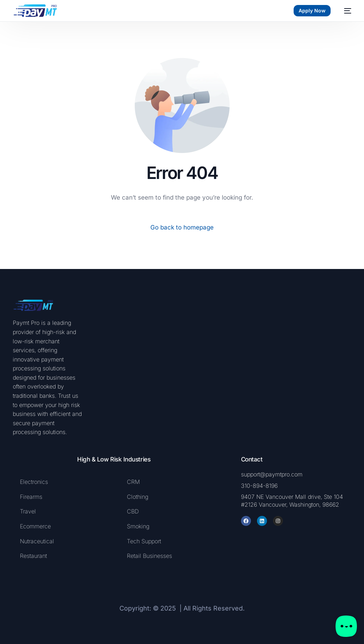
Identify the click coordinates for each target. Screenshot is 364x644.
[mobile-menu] (344, 11)
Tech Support (144, 541)
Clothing (138, 497)
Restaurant (33, 556)
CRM (133, 482)
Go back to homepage (182, 227)
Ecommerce (35, 526)
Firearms (32, 497)
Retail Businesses (149, 556)
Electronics (34, 482)
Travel (28, 511)
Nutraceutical (37, 541)
